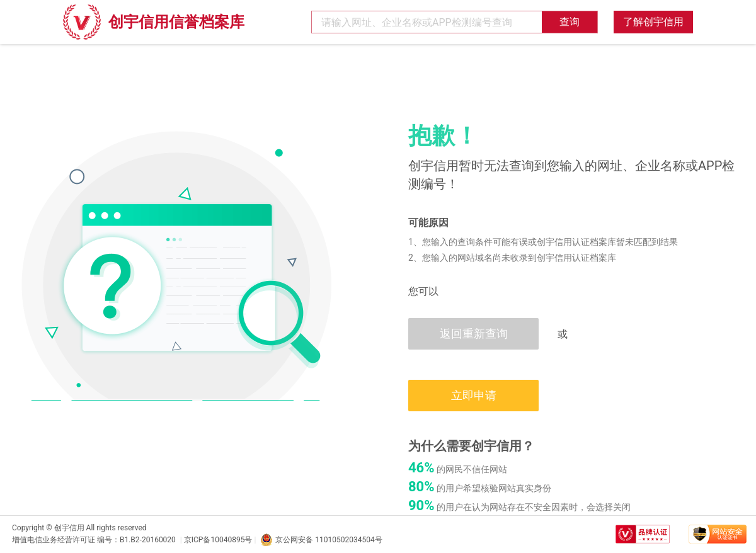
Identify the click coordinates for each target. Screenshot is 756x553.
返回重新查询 (474, 334)
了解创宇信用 (653, 22)
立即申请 (474, 395)
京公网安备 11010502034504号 (321, 540)
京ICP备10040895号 (218, 540)
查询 (570, 22)
